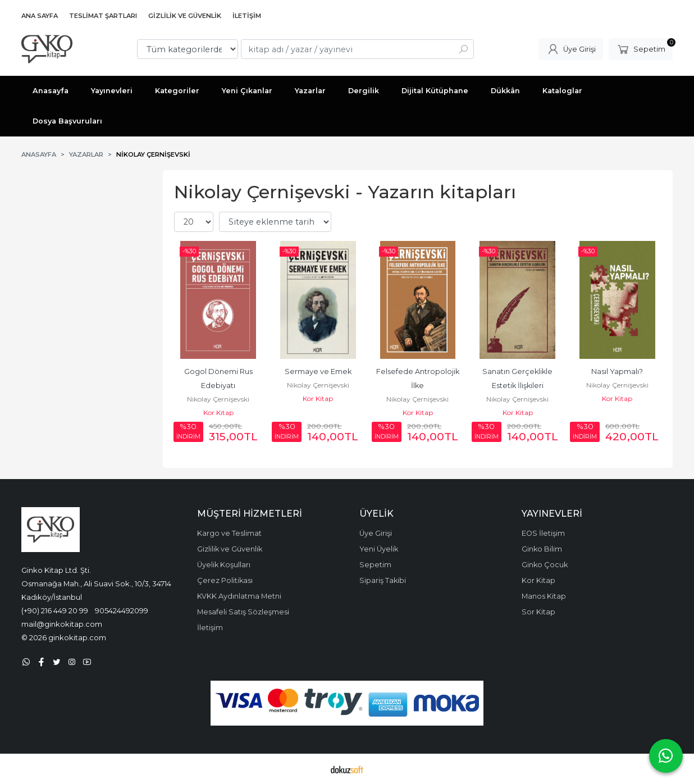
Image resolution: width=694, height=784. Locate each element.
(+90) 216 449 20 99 (55, 610)
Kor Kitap (218, 412)
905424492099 (122, 610)
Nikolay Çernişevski (218, 399)
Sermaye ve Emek (318, 372)
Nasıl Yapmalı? (617, 372)
